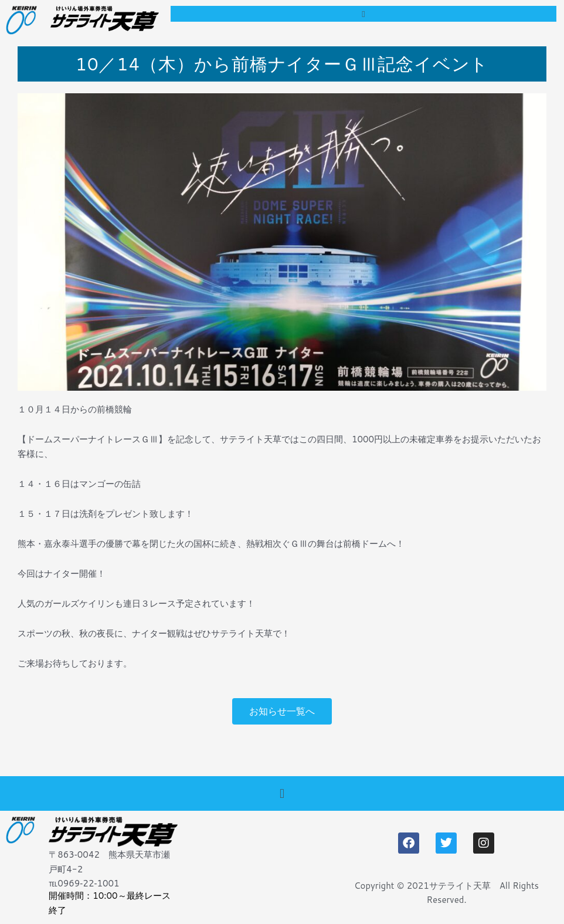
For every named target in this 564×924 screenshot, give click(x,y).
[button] (363, 14)
